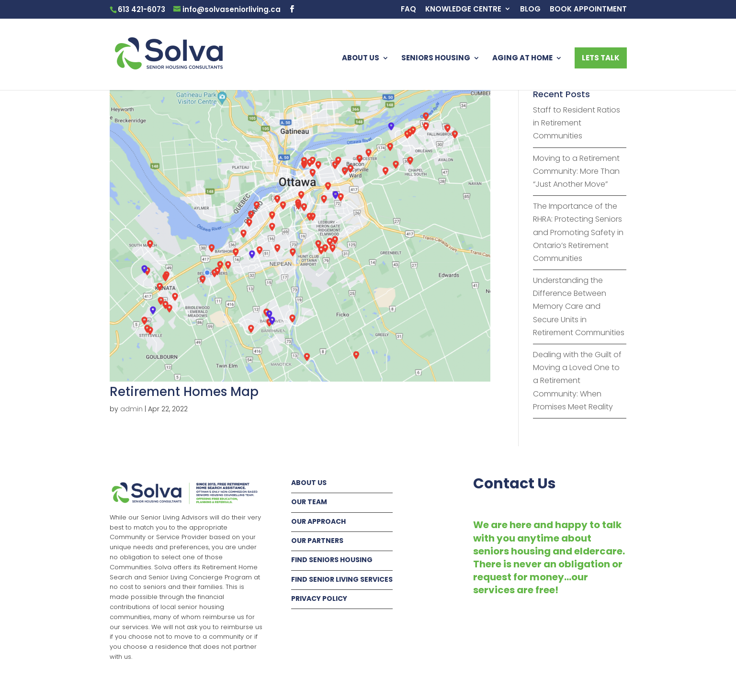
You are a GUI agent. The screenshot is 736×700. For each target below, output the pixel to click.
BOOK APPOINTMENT (588, 10)
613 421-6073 (142, 9)
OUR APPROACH (318, 521)
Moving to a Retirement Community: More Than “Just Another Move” (576, 171)
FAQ (408, 10)
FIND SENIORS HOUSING (332, 560)
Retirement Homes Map (184, 392)
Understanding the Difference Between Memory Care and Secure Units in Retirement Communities (579, 306)
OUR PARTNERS (317, 541)
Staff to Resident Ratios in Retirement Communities (577, 123)
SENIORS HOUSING (436, 59)
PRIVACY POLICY (319, 598)
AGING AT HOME (522, 59)
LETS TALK (601, 58)
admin (131, 409)
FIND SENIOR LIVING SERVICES (342, 579)
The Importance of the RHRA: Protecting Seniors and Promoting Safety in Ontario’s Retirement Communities (578, 232)
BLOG (530, 10)
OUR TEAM (309, 502)
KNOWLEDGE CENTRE (463, 10)
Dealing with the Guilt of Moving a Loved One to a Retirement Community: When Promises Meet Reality (577, 381)
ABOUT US (361, 59)
